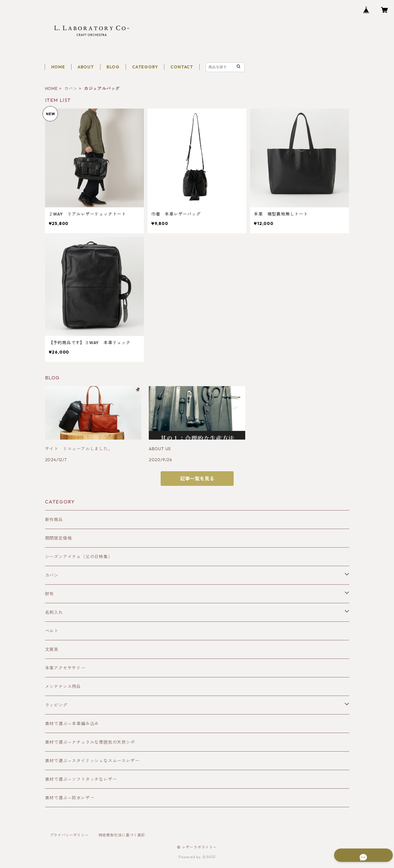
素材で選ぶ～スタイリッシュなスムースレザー (92, 761)
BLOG (113, 67)
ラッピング (56, 705)
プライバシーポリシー (69, 835)
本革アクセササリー (65, 668)
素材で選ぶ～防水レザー (70, 798)
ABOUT (86, 67)
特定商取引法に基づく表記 (122, 835)
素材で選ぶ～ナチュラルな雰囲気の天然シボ (90, 742)
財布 (50, 594)
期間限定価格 (59, 538)
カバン (71, 88)
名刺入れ (54, 612)
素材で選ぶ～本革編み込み (72, 724)
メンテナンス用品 (63, 686)
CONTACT (182, 67)
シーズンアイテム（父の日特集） (79, 557)
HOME (58, 67)
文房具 (52, 649)
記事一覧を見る (197, 479)
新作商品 (54, 520)
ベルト (52, 631)
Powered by (197, 857)
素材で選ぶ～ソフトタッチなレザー (81, 779)
